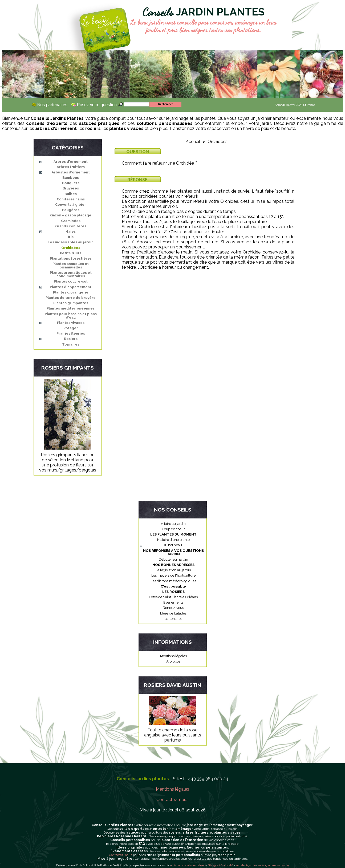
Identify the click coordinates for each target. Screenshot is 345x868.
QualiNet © (227, 865)
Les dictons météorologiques (173, 581)
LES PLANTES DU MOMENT (173, 534)
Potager (71, 328)
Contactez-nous (173, 800)
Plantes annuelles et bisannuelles (71, 265)
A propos (173, 661)
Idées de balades (173, 613)
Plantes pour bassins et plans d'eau (71, 316)
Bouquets (71, 183)
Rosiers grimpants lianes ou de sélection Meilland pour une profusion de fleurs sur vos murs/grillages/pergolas (68, 462)
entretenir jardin (246, 865)
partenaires (173, 619)
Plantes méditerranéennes (71, 308)
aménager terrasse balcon (273, 865)
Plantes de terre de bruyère (71, 298)
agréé (216, 865)
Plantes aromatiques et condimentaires (71, 274)
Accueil (193, 142)
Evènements (173, 602)
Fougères (71, 210)
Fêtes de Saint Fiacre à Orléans (173, 597)
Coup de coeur (173, 529)
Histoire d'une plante (173, 540)
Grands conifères (71, 226)
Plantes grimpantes (71, 303)
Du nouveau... (173, 545)
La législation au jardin (173, 570)
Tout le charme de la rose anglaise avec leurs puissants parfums (173, 735)
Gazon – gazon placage (71, 215)
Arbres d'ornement (71, 162)
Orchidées (71, 248)
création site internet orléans (188, 865)
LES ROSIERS (173, 592)
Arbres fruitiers (71, 167)
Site (210, 865)
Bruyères (71, 188)
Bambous (71, 178)
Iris (71, 237)
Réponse (137, 180)
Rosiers (71, 339)
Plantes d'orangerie (71, 292)
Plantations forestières (71, 258)
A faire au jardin (173, 524)
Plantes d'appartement (71, 287)
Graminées (71, 221)
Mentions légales (173, 656)
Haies (71, 231)
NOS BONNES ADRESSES (173, 565)
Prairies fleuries (71, 333)
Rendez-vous (173, 608)
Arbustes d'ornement (71, 172)
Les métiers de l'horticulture (173, 575)
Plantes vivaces (71, 323)
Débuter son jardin (173, 559)
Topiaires (71, 344)
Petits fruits (71, 253)
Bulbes (71, 194)
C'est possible (173, 586)
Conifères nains (71, 199)
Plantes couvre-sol (71, 281)
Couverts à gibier (71, 205)
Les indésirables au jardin (71, 242)
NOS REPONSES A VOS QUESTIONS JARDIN (173, 552)
